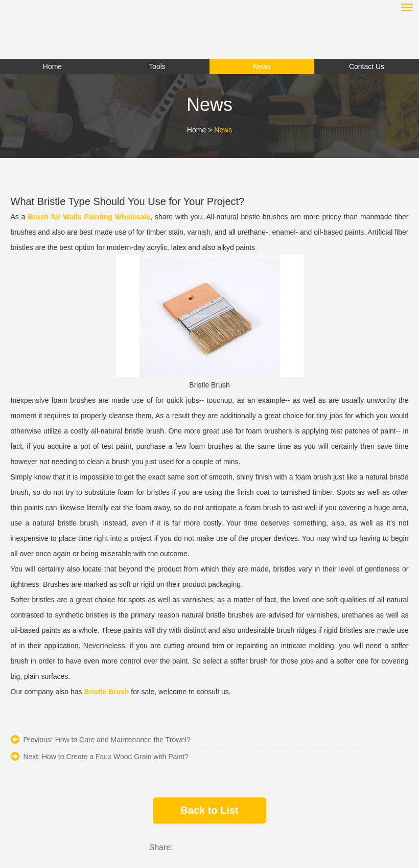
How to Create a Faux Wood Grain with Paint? (115, 757)
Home (196, 130)
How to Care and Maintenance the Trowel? (123, 740)
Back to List (209, 810)
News (223, 130)
